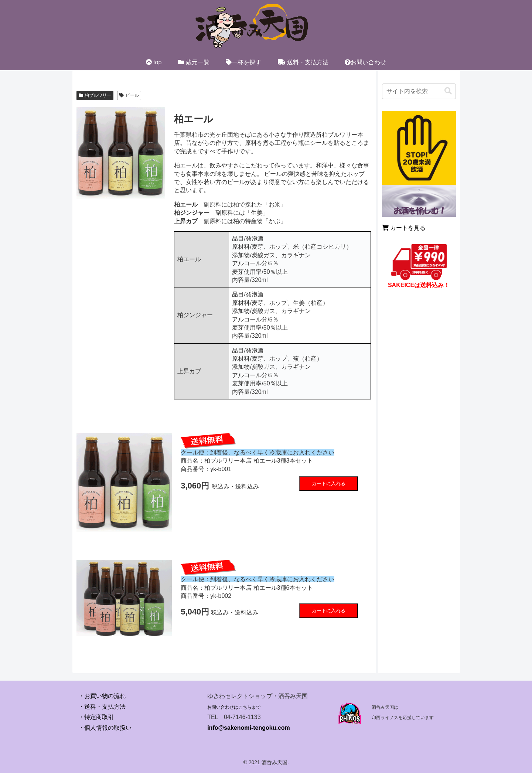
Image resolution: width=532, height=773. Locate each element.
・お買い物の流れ (102, 696)
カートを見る (404, 228)
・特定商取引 (96, 717)
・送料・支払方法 (102, 707)
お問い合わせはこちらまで (234, 707)
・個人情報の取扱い (105, 728)
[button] (448, 91)
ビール (129, 95)
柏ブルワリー (95, 95)
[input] (419, 91)
